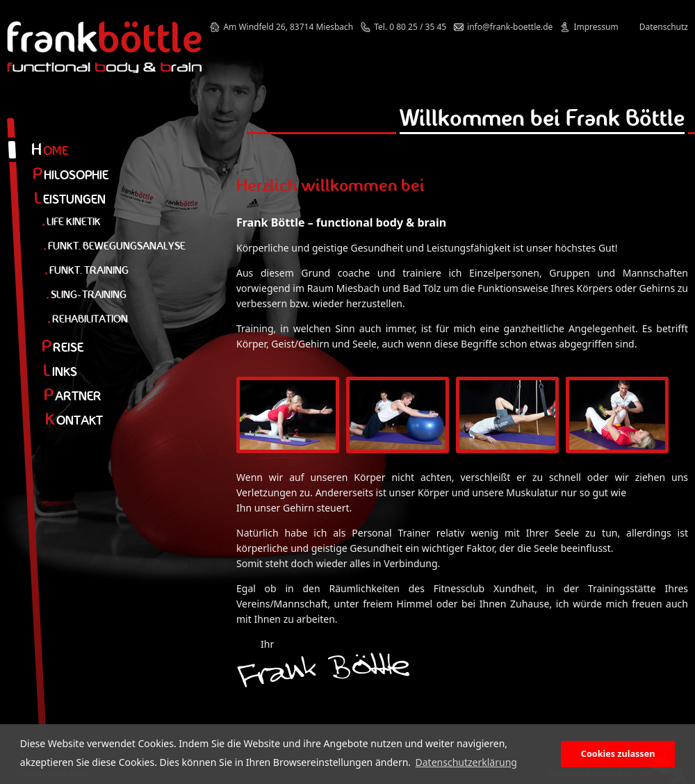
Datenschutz (664, 27)
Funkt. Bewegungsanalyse (114, 246)
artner (73, 396)
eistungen (70, 199)
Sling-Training (86, 294)
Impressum (596, 27)
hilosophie (71, 175)
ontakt (74, 420)
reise (63, 347)
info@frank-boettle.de (510, 27)
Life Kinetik (71, 221)
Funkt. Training (87, 270)
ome (50, 150)
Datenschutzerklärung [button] (466, 762)
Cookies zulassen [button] (618, 754)
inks (60, 371)
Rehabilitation (88, 319)
